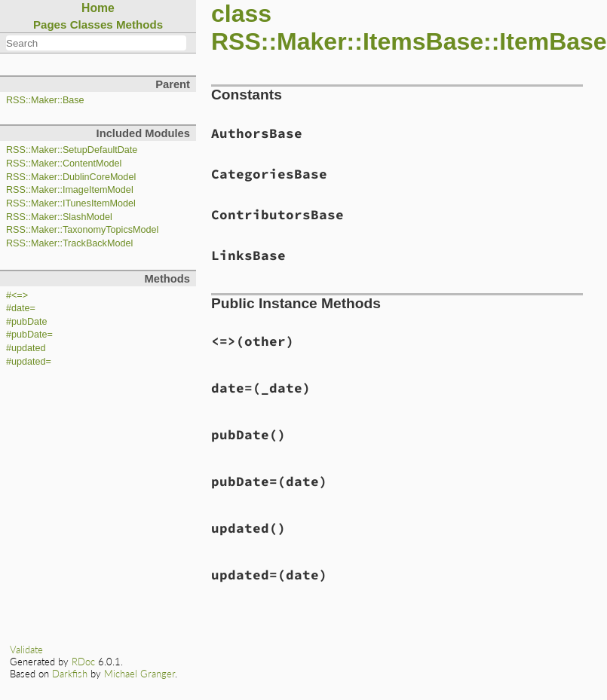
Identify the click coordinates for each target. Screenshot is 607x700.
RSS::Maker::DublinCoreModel (71, 177)
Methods (139, 24)
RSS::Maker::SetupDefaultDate (72, 150)
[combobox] (96, 43)
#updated (26, 348)
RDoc (83, 662)
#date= (21, 308)
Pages (50, 24)
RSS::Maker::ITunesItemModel (71, 203)
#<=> (17, 295)
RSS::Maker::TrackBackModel (69, 243)
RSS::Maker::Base (45, 100)
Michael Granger (139, 674)
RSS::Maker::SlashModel (59, 217)
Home (98, 8)
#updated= (29, 362)
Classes (92, 24)
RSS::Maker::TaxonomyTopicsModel (82, 230)
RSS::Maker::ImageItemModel (70, 190)
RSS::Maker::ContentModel (64, 164)
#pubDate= (29, 335)
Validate (26, 650)
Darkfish (70, 674)
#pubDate (27, 322)
